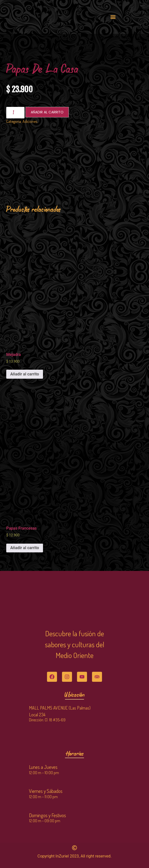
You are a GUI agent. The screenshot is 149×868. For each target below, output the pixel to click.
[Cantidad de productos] (15, 113)
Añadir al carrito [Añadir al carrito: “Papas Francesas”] (25, 548)
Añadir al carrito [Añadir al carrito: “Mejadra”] (25, 374)
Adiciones (30, 121)
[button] (113, 17)
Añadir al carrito (47, 112)
